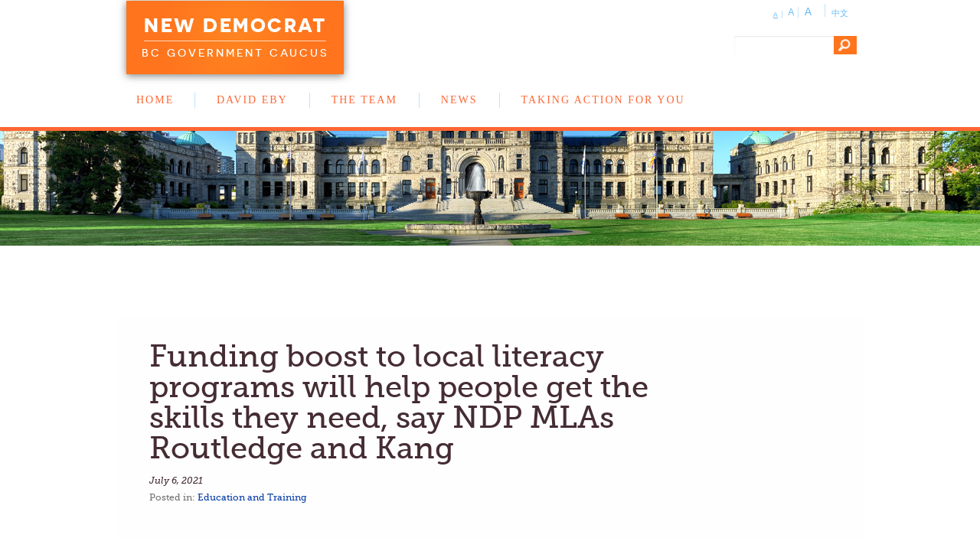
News (459, 100)
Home (155, 100)
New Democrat (235, 25)
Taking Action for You (603, 100)
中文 (840, 13)
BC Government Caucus (235, 53)
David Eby (252, 100)
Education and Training (252, 497)
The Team (364, 100)
